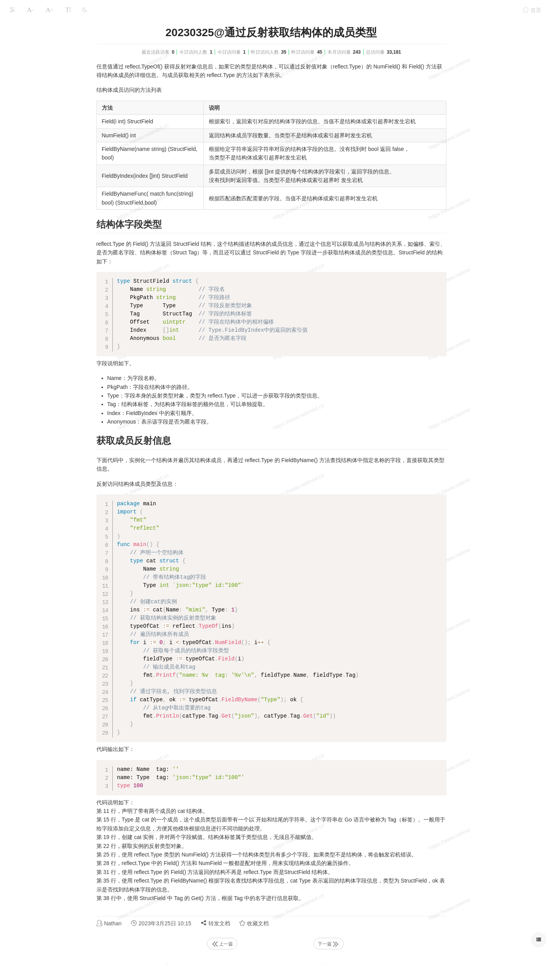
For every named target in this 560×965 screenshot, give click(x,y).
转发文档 (274, 923)
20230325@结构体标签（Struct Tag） (69, 337)
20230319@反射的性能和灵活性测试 (69, 277)
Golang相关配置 (29, 49)
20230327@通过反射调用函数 (62, 428)
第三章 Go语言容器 (41, 125)
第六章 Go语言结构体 (44, 171)
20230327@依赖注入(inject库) (62, 444)
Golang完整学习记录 (35, 80)
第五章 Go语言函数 (41, 155)
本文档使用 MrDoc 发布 (30, 556)
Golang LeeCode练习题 (38, 64)
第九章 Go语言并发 (41, 216)
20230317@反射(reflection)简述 (64, 246)
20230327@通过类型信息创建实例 (67, 413)
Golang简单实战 (29, 489)
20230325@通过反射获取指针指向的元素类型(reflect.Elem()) (69, 307)
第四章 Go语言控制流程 (46, 140)
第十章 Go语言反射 (41, 231)
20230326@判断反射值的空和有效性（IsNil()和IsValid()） (69, 383)
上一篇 (280, 944)
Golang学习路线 (29, 535)
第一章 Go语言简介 (41, 95)
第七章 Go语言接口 (41, 186)
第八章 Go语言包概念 (44, 201)
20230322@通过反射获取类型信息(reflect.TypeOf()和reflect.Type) (69, 292)
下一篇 (387, 944)
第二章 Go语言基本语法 (46, 110)
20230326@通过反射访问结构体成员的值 (69, 368)
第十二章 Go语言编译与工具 (52, 474)
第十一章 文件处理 (40, 459)
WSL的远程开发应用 (35, 519)
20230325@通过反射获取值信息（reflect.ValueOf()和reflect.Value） (69, 353)
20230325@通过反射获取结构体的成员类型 (69, 322)
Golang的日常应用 (32, 504)
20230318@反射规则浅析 (56, 262)
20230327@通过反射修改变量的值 (67, 398)
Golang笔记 (60, 28)
